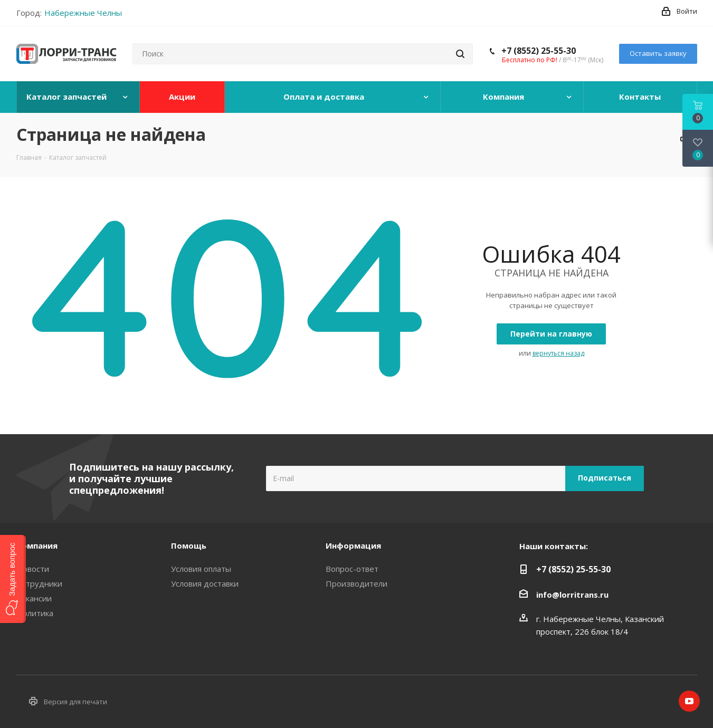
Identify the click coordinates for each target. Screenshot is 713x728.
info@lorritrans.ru (572, 595)
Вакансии (34, 598)
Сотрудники (39, 583)
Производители (356, 583)
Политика (35, 613)
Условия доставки (205, 583)
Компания (37, 545)
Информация (353, 545)
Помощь (189, 545)
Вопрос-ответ (352, 569)
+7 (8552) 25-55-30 (539, 51)
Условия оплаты (201, 569)
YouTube (689, 701)
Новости (33, 569)
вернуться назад (558, 353)
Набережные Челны (83, 13)
